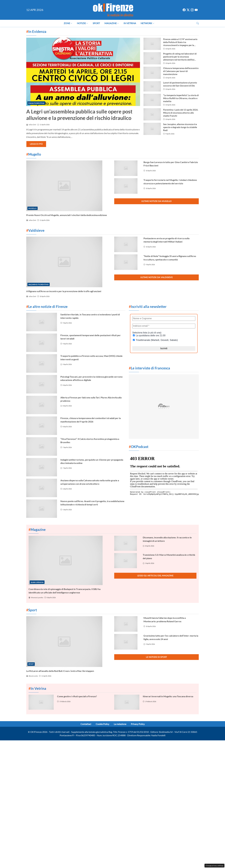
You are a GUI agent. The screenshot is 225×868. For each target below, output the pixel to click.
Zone (68, 23)
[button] (198, 23)
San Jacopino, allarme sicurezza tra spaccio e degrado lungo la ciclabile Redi (180, 127)
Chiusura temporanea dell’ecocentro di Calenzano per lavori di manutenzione (181, 71)
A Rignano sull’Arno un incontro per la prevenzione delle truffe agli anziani (64, 291)
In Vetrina (130, 23)
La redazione (120, 724)
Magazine (112, 23)
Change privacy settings (214, 865)
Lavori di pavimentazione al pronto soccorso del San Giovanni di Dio (180, 84)
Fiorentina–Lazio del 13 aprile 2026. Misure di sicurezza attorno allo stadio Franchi (181, 113)
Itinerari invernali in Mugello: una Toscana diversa (168, 696)
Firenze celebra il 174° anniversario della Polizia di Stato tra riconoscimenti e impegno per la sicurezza (180, 42)
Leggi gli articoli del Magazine (155, 576)
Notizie (83, 23)
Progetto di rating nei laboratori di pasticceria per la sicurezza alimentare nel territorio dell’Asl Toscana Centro (180, 57)
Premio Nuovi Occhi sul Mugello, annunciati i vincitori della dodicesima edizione (67, 215)
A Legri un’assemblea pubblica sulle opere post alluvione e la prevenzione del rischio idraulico (79, 115)
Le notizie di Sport (156, 657)
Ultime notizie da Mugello (156, 201)
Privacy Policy (138, 724)
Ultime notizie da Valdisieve (156, 277)
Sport (96, 23)
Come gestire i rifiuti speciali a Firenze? (77, 696)
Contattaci (86, 724)
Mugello (32, 208)
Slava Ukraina (37, 582)
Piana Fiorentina (36, 103)
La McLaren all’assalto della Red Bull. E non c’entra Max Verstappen (60, 671)
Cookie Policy (102, 724)
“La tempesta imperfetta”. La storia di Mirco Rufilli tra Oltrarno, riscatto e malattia (181, 98)
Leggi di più (36, 144)
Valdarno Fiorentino (38, 284)
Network (148, 23)
